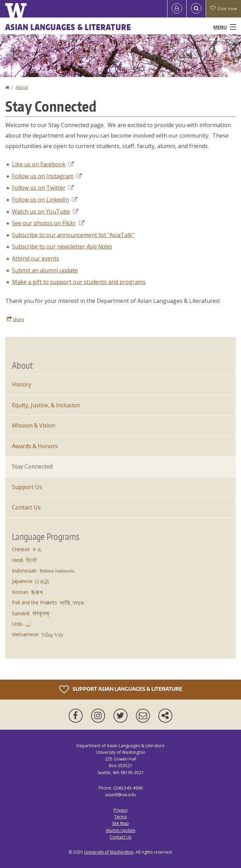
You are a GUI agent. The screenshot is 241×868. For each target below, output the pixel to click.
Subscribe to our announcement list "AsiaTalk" (73, 235)
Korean (20, 592)
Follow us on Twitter (43, 188)
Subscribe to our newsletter (62, 246)
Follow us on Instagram (47, 176)
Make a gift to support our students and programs (79, 282)
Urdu (17, 624)
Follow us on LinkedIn (45, 200)
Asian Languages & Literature (68, 27)
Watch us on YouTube (45, 211)
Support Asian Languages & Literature (121, 689)
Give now (223, 9)
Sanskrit (21, 613)
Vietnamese (25, 634)
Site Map (120, 823)
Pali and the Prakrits (35, 602)
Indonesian (24, 571)
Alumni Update (121, 830)
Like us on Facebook (43, 164)
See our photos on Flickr (48, 223)
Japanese (22, 581)
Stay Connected (32, 466)
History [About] (22, 384)
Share (15, 319)
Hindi (18, 560)
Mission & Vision (34, 425)
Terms (120, 817)
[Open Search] (196, 9)
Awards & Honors (35, 446)
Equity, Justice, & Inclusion (46, 405)
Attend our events (36, 258)
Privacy (120, 810)
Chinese (21, 549)
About (22, 87)
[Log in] (177, 9)
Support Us (27, 487)
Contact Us (26, 507)
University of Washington (109, 852)
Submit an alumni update (45, 270)
